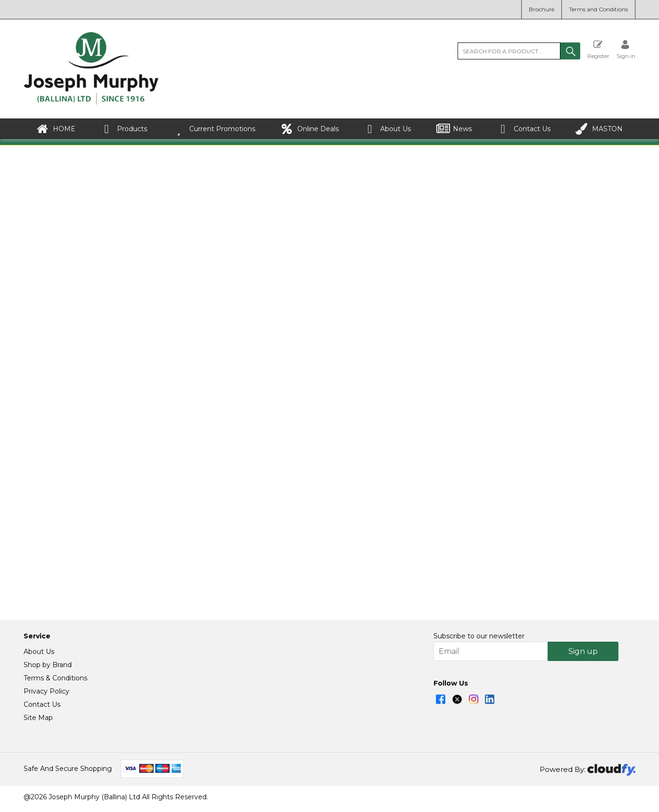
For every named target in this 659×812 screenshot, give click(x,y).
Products (124, 129)
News (454, 129)
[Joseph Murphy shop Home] (91, 102)
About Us (387, 129)
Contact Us (524, 129)
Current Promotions (214, 129)
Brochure (542, 9)
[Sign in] (626, 49)
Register (598, 49)
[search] (509, 51)
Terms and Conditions (598, 9)
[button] (570, 51)
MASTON (599, 129)
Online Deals (310, 129)
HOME (56, 129)
